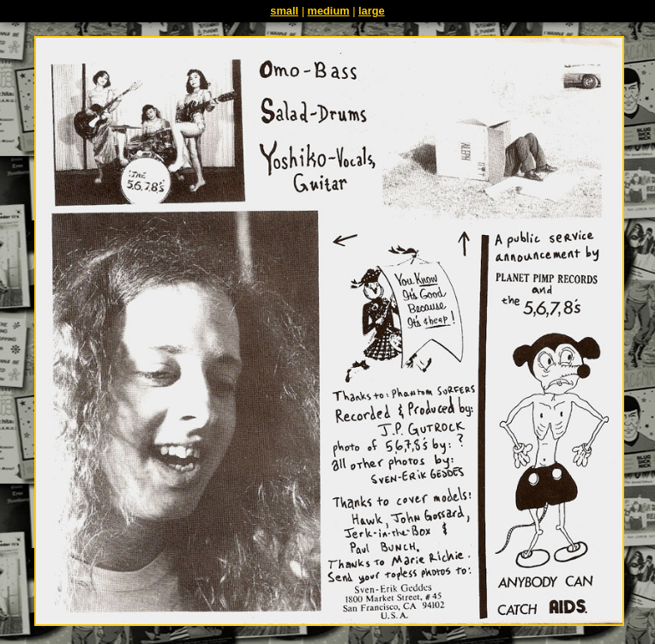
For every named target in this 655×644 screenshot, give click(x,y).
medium (329, 11)
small (284, 11)
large (372, 11)
